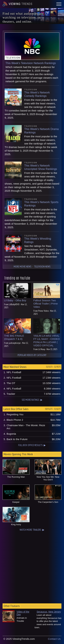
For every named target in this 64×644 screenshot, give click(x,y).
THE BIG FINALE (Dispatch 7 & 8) (14, 337)
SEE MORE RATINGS (31, 400)
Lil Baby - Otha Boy (15, 300)
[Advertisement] (32, 566)
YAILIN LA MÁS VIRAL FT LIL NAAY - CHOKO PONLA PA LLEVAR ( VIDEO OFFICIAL (47, 340)
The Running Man (16, 477)
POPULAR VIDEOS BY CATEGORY (32, 355)
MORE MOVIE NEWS (23, 267)
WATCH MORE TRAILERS (30, 530)
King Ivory (16, 524)
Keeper (16, 502)
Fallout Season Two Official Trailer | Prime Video (46, 304)
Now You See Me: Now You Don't (48, 478)
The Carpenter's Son (48, 502)
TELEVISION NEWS (42, 267)
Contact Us (54, 639)
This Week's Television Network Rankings (31, 63)
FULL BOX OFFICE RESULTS (30, 445)
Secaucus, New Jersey (49, 612)
